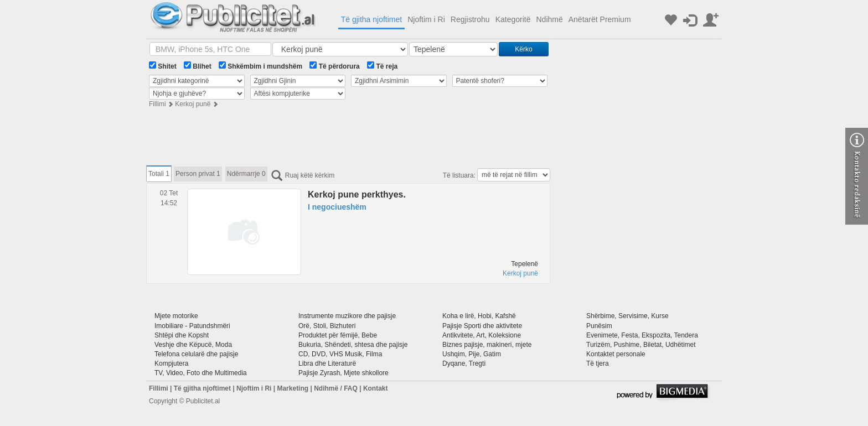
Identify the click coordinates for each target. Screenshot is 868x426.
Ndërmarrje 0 (246, 174)
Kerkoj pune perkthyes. (357, 194)
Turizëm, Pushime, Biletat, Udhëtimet (641, 345)
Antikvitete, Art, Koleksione (482, 335)
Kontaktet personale (616, 354)
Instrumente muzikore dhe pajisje (347, 316)
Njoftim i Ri (426, 19)
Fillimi (157, 104)
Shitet (163, 66)
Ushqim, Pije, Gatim (472, 354)
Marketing (293, 388)
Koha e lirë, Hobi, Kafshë (479, 316)
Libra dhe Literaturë (327, 363)
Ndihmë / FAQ (336, 388)
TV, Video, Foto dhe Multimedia (201, 373)
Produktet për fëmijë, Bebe (338, 335)
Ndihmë (549, 19)
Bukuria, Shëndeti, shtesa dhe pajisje (353, 345)
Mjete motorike (176, 316)
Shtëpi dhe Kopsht (182, 335)
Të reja (382, 66)
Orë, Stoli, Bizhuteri (327, 326)
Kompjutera (171, 363)
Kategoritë (513, 19)
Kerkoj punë (193, 104)
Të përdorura (334, 66)
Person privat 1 (198, 174)
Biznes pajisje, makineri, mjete (487, 345)
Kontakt (376, 388)
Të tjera (598, 363)
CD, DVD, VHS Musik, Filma (340, 354)
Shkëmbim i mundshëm (260, 66)
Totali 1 (159, 174)
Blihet (198, 66)
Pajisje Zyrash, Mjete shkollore (343, 373)
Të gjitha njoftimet (372, 19)
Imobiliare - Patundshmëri (192, 326)
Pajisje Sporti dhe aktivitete (482, 326)
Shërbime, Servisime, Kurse (627, 316)
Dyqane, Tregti (464, 363)
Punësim (599, 326)
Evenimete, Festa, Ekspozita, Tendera (642, 335)
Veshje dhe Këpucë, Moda (193, 345)
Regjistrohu (470, 19)
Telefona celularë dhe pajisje (196, 354)
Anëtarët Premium (600, 19)
